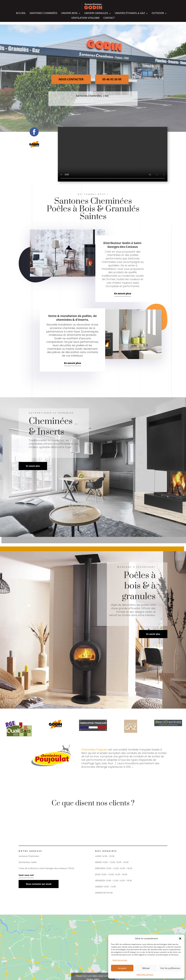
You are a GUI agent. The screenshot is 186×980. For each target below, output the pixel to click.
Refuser (146, 968)
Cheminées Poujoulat (94, 750)
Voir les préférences (170, 968)
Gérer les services (120, 960)
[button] (180, 939)
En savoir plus (123, 294)
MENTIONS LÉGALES (145, 975)
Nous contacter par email (39, 884)
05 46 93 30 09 (112, 79)
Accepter (122, 968)
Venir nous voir (26, 875)
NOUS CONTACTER (71, 79)
